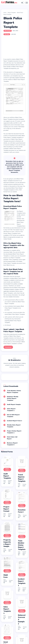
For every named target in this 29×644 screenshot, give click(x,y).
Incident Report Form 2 (14, 421)
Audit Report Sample (14, 404)
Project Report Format (6, 509)
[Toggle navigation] (27, 3)
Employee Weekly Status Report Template (13, 398)
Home (5, 13)
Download (8, 347)
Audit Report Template (7, 476)
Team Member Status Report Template (22, 545)
